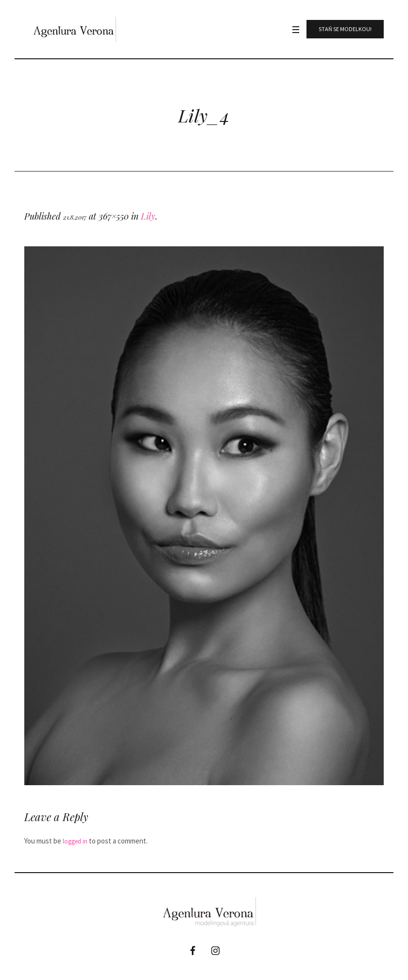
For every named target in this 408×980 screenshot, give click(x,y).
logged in (75, 841)
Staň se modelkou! (345, 29)
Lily (148, 216)
